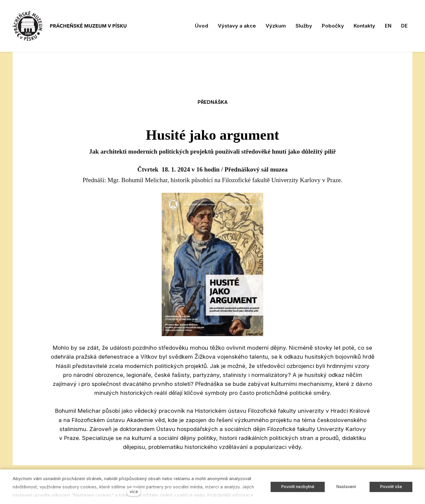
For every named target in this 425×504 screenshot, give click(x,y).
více (134, 492)
